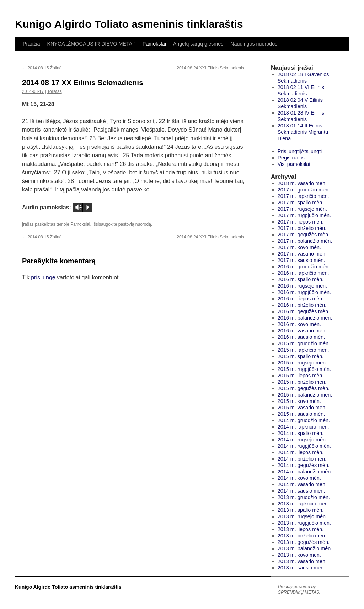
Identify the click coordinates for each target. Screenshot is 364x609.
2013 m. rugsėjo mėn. (302, 516)
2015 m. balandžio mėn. (305, 395)
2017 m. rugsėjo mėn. (302, 209)
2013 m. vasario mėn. (302, 561)
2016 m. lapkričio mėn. (303, 273)
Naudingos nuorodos (254, 44)
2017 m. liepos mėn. (301, 222)
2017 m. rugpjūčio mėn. (304, 215)
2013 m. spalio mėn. (301, 510)
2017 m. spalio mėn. (301, 203)
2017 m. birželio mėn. (302, 228)
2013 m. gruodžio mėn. (304, 497)
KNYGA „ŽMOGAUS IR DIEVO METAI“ (91, 44)
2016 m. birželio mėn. (302, 305)
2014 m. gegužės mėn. (304, 465)
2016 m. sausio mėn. (301, 337)
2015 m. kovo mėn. (299, 401)
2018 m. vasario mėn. (302, 183)
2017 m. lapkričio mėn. (303, 196)
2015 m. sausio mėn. (301, 414)
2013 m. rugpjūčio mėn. (304, 523)
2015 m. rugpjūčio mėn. (304, 369)
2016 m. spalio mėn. (301, 279)
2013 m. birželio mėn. (302, 536)
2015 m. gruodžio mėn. (304, 343)
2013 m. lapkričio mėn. (303, 504)
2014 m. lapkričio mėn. (303, 427)
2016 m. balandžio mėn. (305, 318)
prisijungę (43, 277)
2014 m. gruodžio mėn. (304, 420)
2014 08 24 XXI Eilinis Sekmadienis (213, 68)
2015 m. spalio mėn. (301, 356)
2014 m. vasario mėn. (302, 484)
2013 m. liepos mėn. (301, 529)
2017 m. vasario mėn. (302, 254)
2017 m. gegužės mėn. (304, 235)
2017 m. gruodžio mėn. (304, 190)
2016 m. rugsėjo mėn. (302, 286)
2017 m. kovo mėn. (299, 247)
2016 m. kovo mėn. (299, 324)
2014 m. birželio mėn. (302, 459)
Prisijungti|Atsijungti (300, 151)
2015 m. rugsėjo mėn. (302, 363)
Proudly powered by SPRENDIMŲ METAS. (299, 589)
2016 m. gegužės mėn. (304, 311)
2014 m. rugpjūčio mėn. (304, 446)
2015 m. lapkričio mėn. (303, 350)
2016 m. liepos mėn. (301, 299)
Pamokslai (154, 44)
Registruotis (291, 158)
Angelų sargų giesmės (198, 44)
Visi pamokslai (294, 164)
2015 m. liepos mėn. (301, 376)
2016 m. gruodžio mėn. (304, 267)
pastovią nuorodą (135, 224)
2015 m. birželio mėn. (302, 382)
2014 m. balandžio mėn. (305, 472)
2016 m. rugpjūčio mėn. (304, 292)
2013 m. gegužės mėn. (304, 542)
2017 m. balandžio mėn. (305, 241)
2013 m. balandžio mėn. (305, 548)
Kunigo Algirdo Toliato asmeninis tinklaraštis (129, 24)
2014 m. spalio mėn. (301, 433)
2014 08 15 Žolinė (42, 68)
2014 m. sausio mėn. (301, 491)
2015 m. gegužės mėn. (304, 388)
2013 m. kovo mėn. (299, 555)
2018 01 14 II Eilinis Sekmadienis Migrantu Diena (303, 132)
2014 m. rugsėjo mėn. (302, 440)
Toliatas (55, 91)
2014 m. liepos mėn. (301, 452)
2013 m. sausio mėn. (301, 568)
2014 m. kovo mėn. (299, 478)
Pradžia (31, 44)
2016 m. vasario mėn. (302, 331)
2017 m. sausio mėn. (301, 260)
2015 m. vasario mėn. (302, 408)
